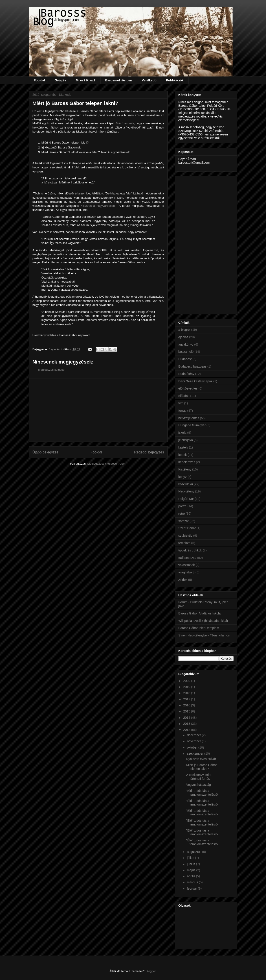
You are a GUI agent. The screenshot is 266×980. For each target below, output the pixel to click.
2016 (187, 705)
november (194, 741)
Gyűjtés (60, 80)
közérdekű (186, 484)
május (192, 870)
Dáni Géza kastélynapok (196, 381)
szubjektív (185, 536)
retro (182, 514)
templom (185, 543)
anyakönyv (186, 344)
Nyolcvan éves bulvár (201, 759)
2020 (187, 681)
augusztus (195, 852)
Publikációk (175, 80)
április (191, 876)
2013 (187, 724)
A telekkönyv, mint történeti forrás (199, 777)
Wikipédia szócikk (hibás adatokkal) (203, 621)
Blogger (151, 971)
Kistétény (185, 469)
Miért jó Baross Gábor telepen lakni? (201, 767)
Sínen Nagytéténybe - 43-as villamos (204, 635)
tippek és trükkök (190, 550)
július (191, 858)
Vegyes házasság (198, 785)
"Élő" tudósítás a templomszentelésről (202, 793)
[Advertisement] (98, 410)
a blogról (185, 330)
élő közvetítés (188, 388)
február (192, 889)
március (193, 882)
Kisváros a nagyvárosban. (98, 206)
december (194, 735)
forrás (182, 411)
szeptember (196, 754)
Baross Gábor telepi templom (199, 628)
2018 (187, 693)
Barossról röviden (119, 80)
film (181, 403)
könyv (183, 477)
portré (183, 506)
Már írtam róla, (125, 123)
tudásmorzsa (187, 558)
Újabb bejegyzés (45, 452)
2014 (187, 718)
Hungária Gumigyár (192, 425)
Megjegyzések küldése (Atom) (107, 464)
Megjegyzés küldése (51, 370)
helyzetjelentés (189, 418)
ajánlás (183, 337)
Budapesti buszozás (192, 366)
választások (187, 565)
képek (183, 455)
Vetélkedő (149, 80)
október (193, 747)
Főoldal (40, 80)
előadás (184, 396)
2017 (187, 699)
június (191, 864)
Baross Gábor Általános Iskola (200, 613)
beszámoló (186, 352)
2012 (187, 730)
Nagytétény (186, 491)
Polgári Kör (186, 499)
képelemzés (187, 462)
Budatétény (186, 374)
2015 (187, 711)
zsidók (183, 580)
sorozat (184, 521)
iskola (182, 433)
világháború (187, 572)
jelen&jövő (186, 440)
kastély (183, 447)
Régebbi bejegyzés (149, 452)
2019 (187, 687)
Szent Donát (187, 528)
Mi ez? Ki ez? (86, 80)
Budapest (185, 359)
